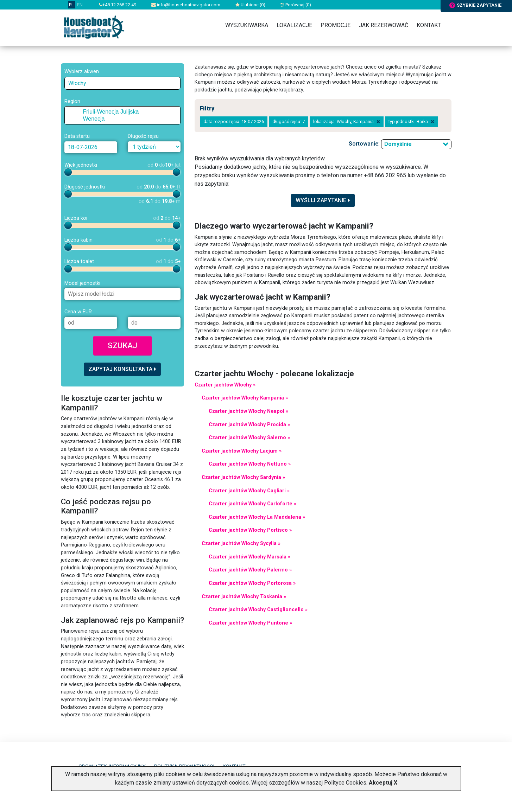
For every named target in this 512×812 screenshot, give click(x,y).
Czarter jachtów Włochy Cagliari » (249, 491)
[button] (71, 112)
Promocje (336, 25)
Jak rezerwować (384, 25)
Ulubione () (250, 5)
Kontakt (429, 25)
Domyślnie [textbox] (398, 144)
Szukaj (122, 345)
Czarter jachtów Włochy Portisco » (250, 530)
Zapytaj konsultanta (122, 369)
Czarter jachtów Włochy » (225, 385)
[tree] (122, 115)
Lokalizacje (294, 25)
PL (71, 5)
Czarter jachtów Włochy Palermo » (250, 570)
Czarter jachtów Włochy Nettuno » (250, 464)
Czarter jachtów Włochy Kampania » (245, 398)
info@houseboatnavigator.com (186, 5)
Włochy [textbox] (77, 83)
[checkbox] (78, 112)
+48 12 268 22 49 (118, 5)
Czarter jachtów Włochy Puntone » (250, 623)
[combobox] (122, 83)
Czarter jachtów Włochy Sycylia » (241, 544)
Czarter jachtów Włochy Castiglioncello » (258, 610)
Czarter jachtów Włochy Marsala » (249, 557)
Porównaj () (296, 5)
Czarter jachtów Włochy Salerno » (249, 438)
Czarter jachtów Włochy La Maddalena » (257, 517)
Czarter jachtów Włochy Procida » (249, 425)
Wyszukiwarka (247, 25)
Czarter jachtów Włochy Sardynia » (243, 477)
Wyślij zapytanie (323, 200)
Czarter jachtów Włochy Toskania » (244, 597)
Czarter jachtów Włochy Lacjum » (242, 451)
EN (80, 5)
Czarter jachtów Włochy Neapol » (248, 411)
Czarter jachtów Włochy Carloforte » (252, 504)
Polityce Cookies (345, 783)
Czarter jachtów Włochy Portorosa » (252, 583)
